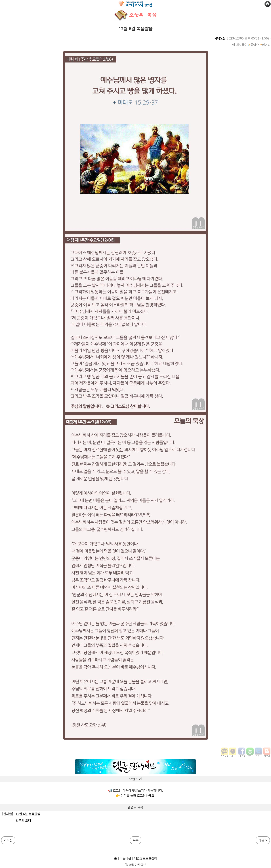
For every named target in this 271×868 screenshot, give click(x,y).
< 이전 (8, 840)
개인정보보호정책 (146, 858)
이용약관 (125, 858)
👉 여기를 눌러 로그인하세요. (136, 795)
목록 (136, 840)
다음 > (263, 840)
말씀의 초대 (23, 820)
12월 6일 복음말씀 (28, 814)
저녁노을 (220, 38)
